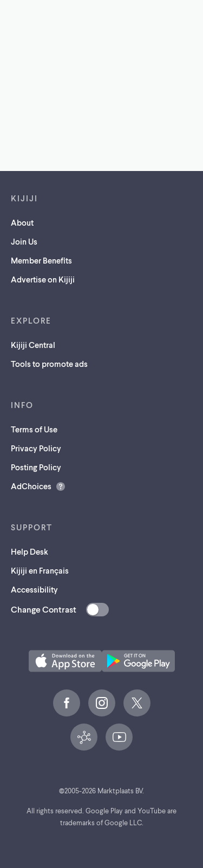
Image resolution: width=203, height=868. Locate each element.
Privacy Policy (36, 448)
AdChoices (31, 486)
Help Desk (30, 551)
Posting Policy (36, 467)
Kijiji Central (33, 345)
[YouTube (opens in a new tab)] (119, 737)
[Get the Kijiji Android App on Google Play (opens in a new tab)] (138, 661)
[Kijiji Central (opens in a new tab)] (84, 737)
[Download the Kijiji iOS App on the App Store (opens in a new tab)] (65, 661)
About (22, 222)
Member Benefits (41, 260)
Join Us (24, 241)
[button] (65, 661)
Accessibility (34, 589)
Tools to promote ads (49, 364)
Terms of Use (34, 429)
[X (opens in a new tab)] (137, 703)
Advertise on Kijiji (43, 279)
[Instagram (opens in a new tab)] (102, 703)
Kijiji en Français (40, 570)
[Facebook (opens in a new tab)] (67, 703)
